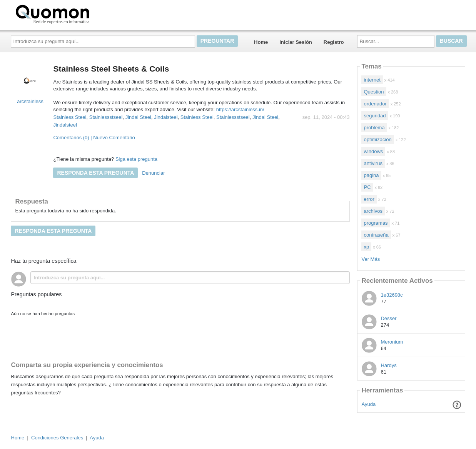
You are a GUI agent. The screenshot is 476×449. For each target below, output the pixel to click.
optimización (377, 139)
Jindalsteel (166, 117)
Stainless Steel (70, 117)
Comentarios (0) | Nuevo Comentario (94, 138)
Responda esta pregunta (95, 173)
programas (376, 223)
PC (367, 187)
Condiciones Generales (57, 438)
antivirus (373, 163)
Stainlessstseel (106, 117)
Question (374, 92)
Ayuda (369, 404)
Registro (334, 42)
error (369, 199)
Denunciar (153, 173)
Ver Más (371, 259)
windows (373, 151)
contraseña (376, 235)
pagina (371, 175)
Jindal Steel (138, 117)
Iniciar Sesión (296, 42)
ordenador (375, 104)
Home (261, 42)
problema (374, 128)
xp (366, 247)
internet (372, 80)
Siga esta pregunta (136, 159)
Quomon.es (77, 13)
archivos (373, 211)
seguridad (375, 116)
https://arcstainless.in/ (240, 109)
